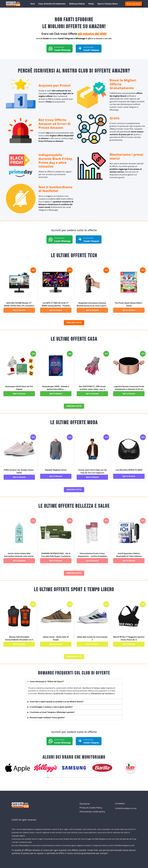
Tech (32, 4)
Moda (91, 4)
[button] (46, 777)
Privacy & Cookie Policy (91, 807)
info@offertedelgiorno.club (126, 808)
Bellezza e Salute (77, 4)
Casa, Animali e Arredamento (52, 4)
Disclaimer (85, 804)
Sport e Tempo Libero (108, 4)
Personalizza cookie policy (92, 811)
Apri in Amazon (19, 310)
